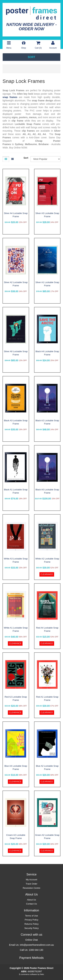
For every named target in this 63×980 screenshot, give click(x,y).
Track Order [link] (32, 884)
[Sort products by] (46, 159)
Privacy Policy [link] (32, 920)
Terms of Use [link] (32, 916)
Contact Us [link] (31, 904)
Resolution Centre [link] (31, 888)
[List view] (12, 159)
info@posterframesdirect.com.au (37, 945)
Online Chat (32, 940)
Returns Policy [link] (32, 924)
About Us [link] (32, 900)
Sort (26, 158)
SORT (31, 57)
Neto (42, 974)
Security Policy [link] (32, 928)
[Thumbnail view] (6, 159)
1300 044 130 (36, 950)
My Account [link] (32, 880)
